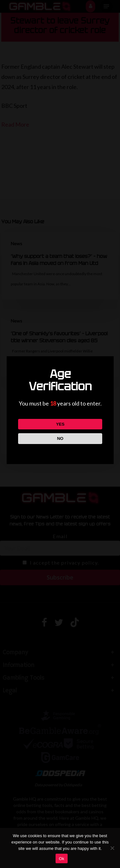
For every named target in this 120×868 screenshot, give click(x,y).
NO (60, 438)
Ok (61, 859)
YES (60, 424)
